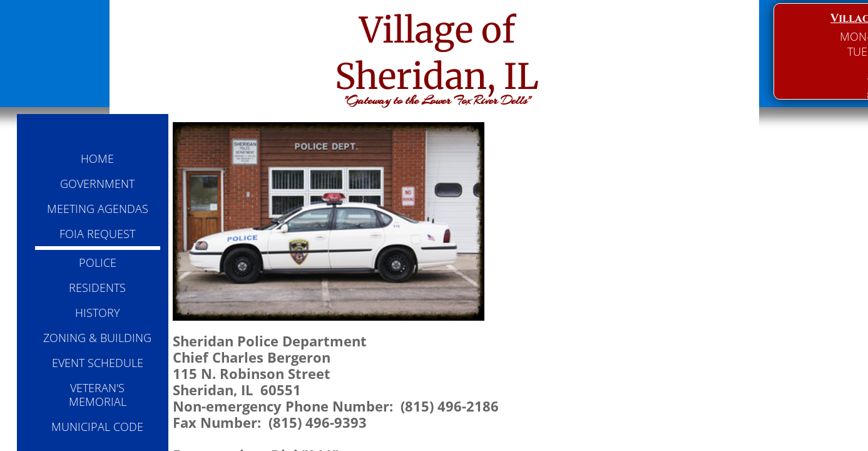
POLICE (98, 262)
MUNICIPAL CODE (97, 427)
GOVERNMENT (97, 184)
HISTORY (98, 313)
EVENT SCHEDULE (98, 363)
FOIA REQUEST (97, 234)
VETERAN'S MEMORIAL (98, 395)
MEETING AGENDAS (98, 209)
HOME (97, 158)
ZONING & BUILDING (97, 338)
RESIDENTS (97, 288)
